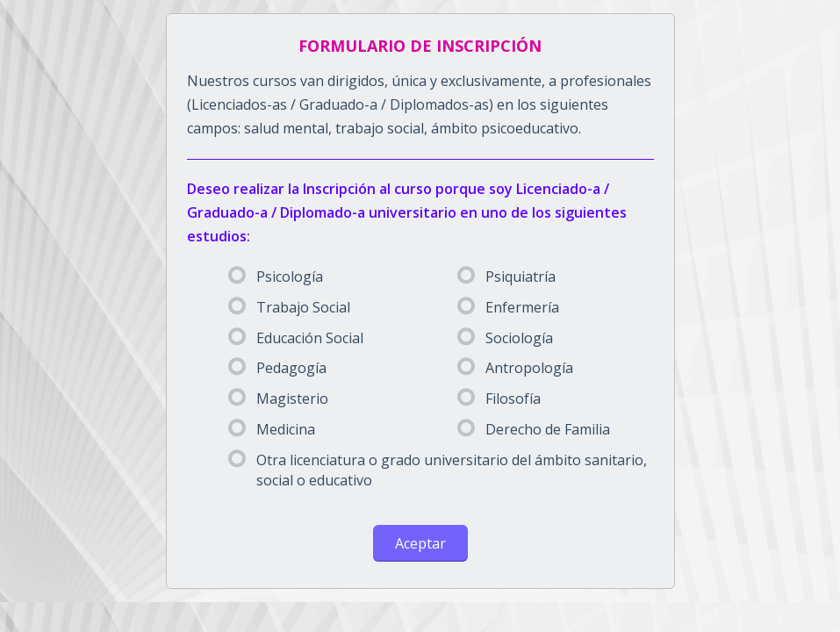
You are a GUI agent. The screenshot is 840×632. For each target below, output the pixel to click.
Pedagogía (277, 368)
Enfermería (508, 307)
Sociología (505, 338)
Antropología (515, 368)
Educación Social (296, 338)
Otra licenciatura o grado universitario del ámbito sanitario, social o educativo (438, 470)
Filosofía (499, 399)
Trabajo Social (289, 307)
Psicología (276, 276)
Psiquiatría (506, 276)
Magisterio (278, 399)
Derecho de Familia (534, 429)
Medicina (272, 429)
